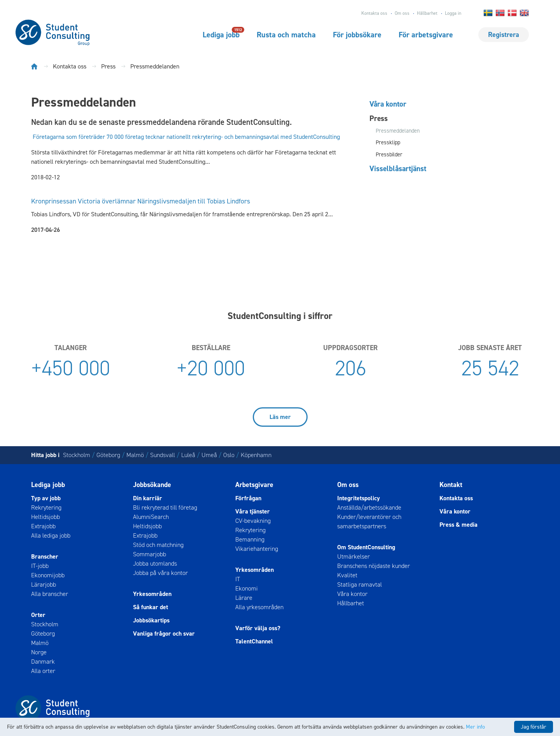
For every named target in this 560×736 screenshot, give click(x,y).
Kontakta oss (374, 13)
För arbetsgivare (426, 35)
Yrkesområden (152, 594)
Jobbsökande (152, 485)
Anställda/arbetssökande (369, 507)
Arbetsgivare (254, 485)
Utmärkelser (353, 556)
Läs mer (280, 417)
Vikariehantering (257, 549)
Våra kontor (388, 104)
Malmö (135, 455)
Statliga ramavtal (360, 584)
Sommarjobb (150, 554)
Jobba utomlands (155, 563)
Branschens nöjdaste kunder (374, 566)
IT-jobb (40, 566)
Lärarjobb (44, 584)
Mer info (475, 727)
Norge (39, 652)
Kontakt (451, 485)
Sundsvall (163, 455)
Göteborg (108, 455)
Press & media (458, 525)
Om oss (402, 13)
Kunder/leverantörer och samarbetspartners (369, 521)
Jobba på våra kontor (160, 573)
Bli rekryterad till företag (165, 507)
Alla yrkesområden (259, 607)
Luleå (188, 455)
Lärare (244, 598)
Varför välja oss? (258, 628)
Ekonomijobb (48, 575)
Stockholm (77, 455)
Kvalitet (347, 575)
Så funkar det (150, 607)
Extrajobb (43, 526)
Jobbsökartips (151, 620)
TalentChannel (254, 641)
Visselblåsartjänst (398, 168)
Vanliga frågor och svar (164, 633)
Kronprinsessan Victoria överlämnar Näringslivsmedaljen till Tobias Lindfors (141, 201)
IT (238, 579)
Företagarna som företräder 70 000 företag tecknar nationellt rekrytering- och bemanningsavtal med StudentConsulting (186, 137)
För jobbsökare (357, 35)
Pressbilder (389, 155)
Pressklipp (388, 143)
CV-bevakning (253, 521)
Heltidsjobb (45, 517)
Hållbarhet (427, 13)
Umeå (209, 455)
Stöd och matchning (158, 545)
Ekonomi (247, 588)
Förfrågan (248, 498)
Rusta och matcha (286, 35)
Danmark (43, 662)
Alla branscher (50, 594)
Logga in (453, 13)
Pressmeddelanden (398, 131)
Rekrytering (46, 507)
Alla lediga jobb (51, 535)
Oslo (229, 455)
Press (379, 118)
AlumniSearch (151, 517)
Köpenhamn (256, 455)
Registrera (504, 35)
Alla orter (43, 671)
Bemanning (250, 539)
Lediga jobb (221, 34)
